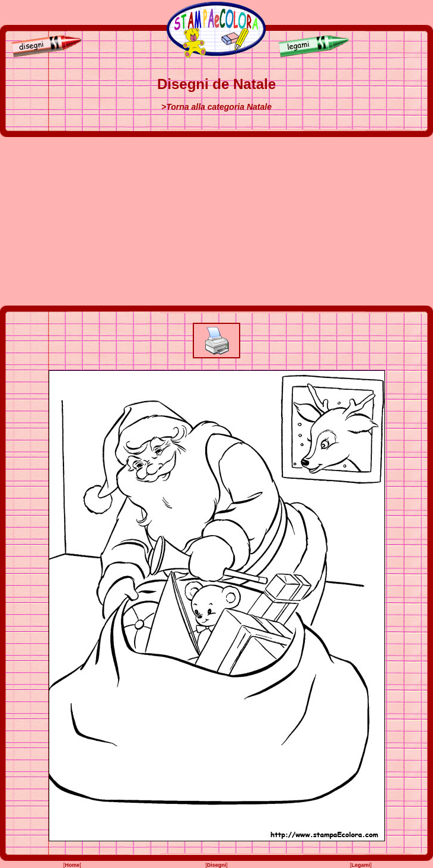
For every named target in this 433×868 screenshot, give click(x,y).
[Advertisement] (216, 221)
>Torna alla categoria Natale (216, 107)
